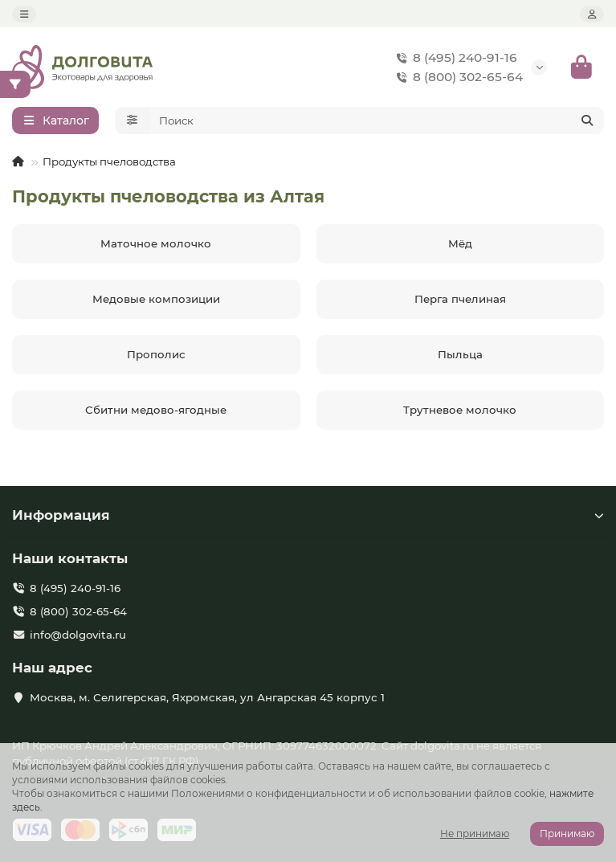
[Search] (377, 121)
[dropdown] (24, 14)
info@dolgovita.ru (78, 635)
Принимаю (567, 833)
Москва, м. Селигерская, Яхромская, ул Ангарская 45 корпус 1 (207, 697)
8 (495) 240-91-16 (454, 58)
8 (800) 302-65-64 (457, 77)
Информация (308, 515)
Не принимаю (475, 833)
